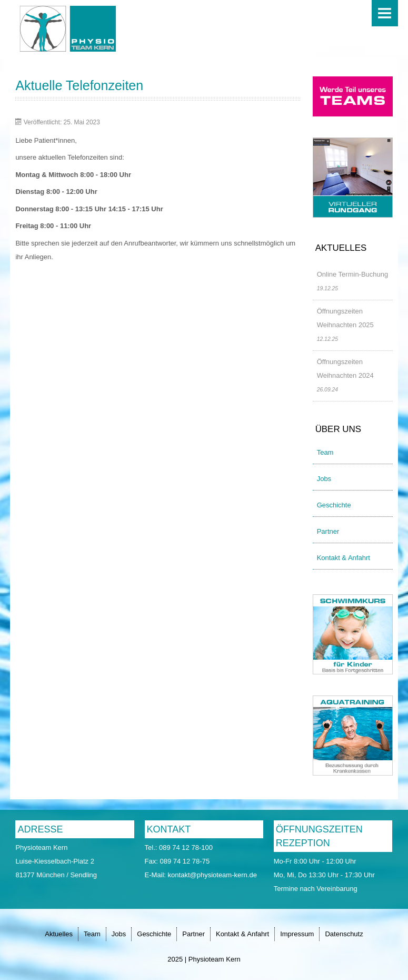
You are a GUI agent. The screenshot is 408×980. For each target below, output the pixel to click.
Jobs (324, 479)
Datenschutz (344, 934)
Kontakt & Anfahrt (344, 558)
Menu (385, 13)
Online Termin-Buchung (353, 274)
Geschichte (334, 505)
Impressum (297, 934)
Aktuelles (59, 934)
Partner (328, 531)
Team (325, 452)
